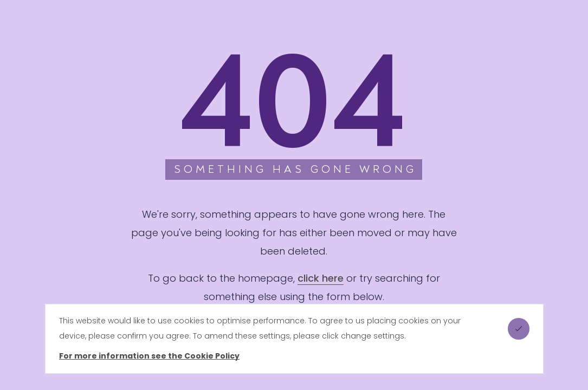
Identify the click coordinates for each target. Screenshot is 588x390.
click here (321, 278)
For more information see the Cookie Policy (149, 356)
